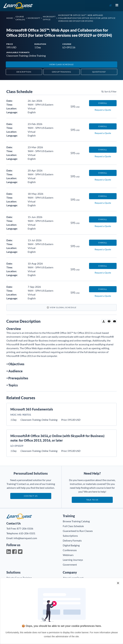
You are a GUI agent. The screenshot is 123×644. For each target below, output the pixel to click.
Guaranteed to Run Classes (78, 531)
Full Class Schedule (73, 526)
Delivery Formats (72, 540)
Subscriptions (70, 536)
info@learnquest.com (25, 538)
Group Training (61, 72)
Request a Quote (103, 110)
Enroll (103, 103)
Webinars (68, 555)
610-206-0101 (27, 533)
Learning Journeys (73, 560)
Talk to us (92, 500)
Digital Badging (71, 545)
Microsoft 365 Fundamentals (32, 409)
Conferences (70, 550)
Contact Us (31, 496)
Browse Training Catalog (76, 521)
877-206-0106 (25, 528)
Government (70, 565)
